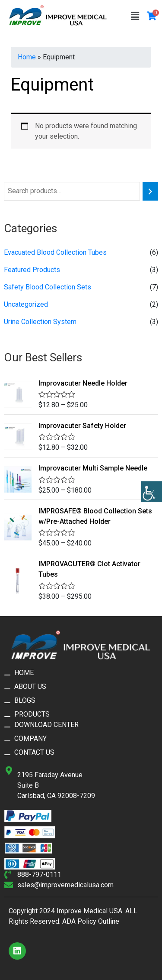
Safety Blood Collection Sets (48, 287)
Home (27, 57)
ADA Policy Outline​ (91, 921)
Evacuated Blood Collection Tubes (55, 252)
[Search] (150, 191)
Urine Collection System (40, 322)
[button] (135, 16)
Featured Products (32, 270)
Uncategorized (26, 304)
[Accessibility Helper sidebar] (152, 492)
